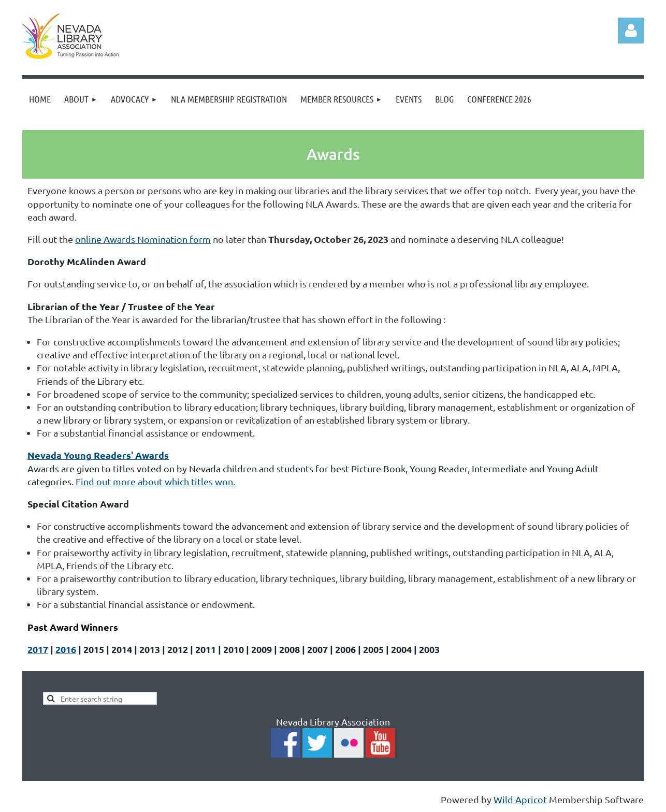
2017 (38, 649)
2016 (66, 649)
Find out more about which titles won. (155, 481)
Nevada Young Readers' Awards (98, 455)
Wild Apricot (520, 799)
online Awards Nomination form (143, 239)
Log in (631, 31)
